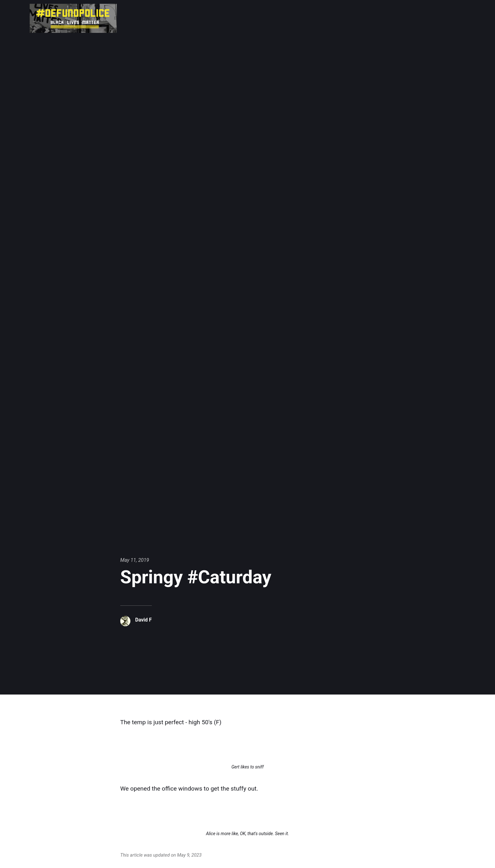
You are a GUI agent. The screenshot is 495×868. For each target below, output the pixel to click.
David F (143, 620)
